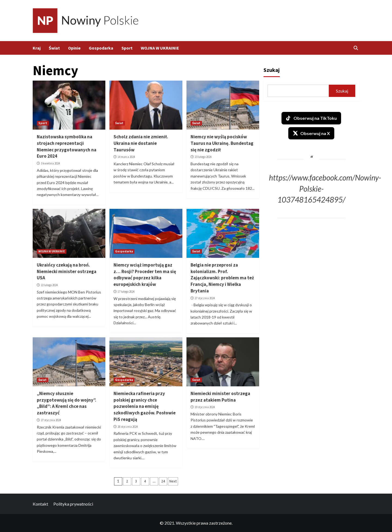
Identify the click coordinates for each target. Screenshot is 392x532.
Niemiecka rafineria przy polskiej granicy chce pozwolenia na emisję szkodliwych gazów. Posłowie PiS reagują (145, 406)
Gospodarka (101, 48)
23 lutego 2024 (203, 157)
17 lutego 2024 (126, 292)
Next (173, 481)
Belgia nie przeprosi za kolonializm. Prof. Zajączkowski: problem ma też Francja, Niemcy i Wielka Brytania (222, 278)
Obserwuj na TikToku (311, 118)
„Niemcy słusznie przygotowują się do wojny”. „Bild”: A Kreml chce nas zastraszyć (67, 403)
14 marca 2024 (126, 157)
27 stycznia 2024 (205, 298)
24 (163, 481)
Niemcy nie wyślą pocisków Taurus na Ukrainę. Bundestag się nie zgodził (222, 143)
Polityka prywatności (73, 504)
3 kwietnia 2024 (50, 163)
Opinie (74, 48)
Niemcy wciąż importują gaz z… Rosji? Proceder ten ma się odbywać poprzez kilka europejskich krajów (145, 275)
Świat (54, 48)
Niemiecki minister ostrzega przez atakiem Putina (220, 397)
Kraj (37, 48)
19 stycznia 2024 (205, 407)
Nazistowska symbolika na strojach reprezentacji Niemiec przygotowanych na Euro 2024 (67, 146)
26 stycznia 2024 (128, 427)
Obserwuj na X (311, 133)
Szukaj (272, 70)
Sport (127, 48)
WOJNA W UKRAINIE (160, 48)
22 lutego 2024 (49, 285)
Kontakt (40, 504)
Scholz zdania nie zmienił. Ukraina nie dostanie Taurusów (141, 143)
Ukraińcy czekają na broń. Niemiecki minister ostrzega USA (67, 271)
